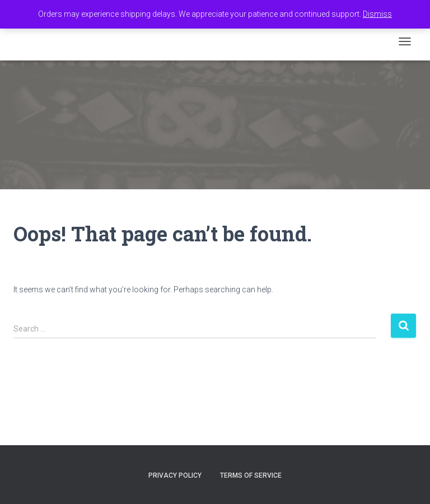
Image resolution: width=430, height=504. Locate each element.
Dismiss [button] (377, 14)
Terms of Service (251, 475)
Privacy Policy (175, 475)
